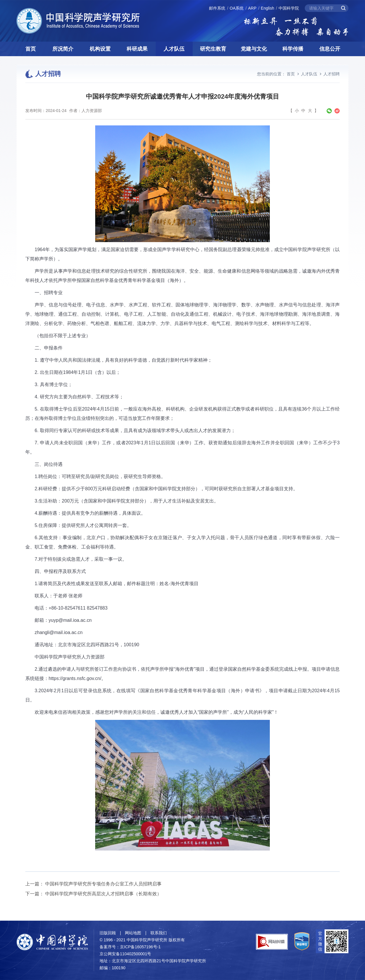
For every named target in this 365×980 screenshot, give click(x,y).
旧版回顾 (108, 933)
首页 (31, 49)
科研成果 (137, 49)
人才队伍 (174, 49)
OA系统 (237, 8)
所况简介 (63, 49)
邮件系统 (217, 8)
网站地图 (133, 933)
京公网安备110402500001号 (125, 954)
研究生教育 (213, 49)
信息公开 (330, 49)
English (267, 8)
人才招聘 (332, 74)
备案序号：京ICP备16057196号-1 (130, 947)
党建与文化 (254, 49)
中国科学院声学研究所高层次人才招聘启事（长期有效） (103, 894)
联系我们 (159, 933)
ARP (252, 8)
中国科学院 (289, 8)
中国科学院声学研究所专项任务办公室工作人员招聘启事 (103, 884)
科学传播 (293, 49)
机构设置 (100, 49)
